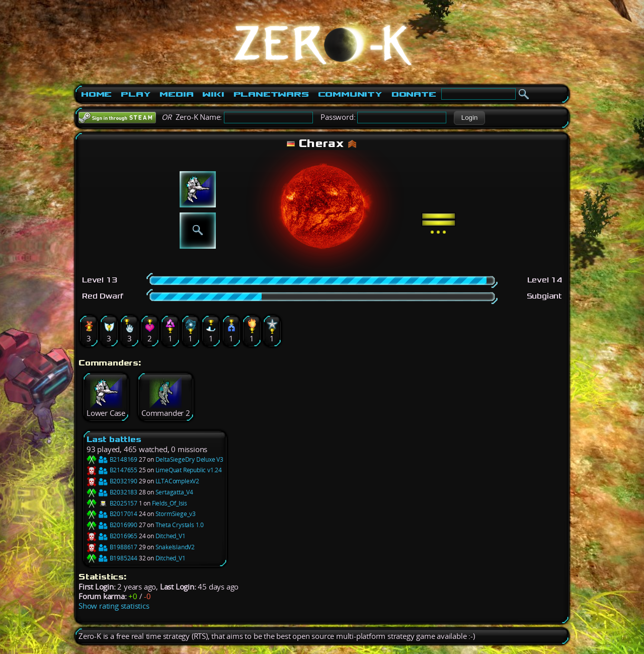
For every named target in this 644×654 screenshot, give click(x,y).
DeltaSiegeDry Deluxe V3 (189, 459)
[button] (469, 118)
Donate (414, 94)
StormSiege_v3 (176, 514)
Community (350, 94)
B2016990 (112, 525)
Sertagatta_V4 (174, 492)
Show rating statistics (114, 606)
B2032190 (112, 481)
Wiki (213, 94)
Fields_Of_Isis (170, 503)
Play (136, 94)
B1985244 (112, 558)
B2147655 (112, 470)
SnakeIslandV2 (175, 547)
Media (176, 94)
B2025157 (112, 503)
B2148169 (112, 459)
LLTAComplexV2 (177, 481)
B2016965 (112, 536)
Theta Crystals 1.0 (180, 525)
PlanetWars (271, 94)
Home (96, 94)
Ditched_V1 (171, 536)
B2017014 (112, 514)
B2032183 (112, 492)
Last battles (114, 439)
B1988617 (112, 547)
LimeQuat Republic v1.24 (189, 470)
